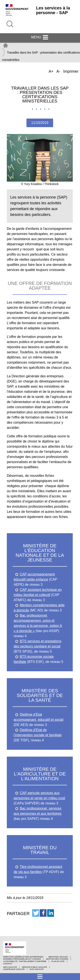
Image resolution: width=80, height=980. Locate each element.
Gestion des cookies (57, 959)
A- (59, 72)
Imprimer (71, 71)
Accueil (6, 46)
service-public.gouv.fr (35, 967)
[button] (36, 913)
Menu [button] (40, 38)
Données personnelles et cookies (22, 959)
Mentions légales (58, 957)
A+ (51, 72)
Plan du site (58, 961)
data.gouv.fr (37, 969)
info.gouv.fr (10, 967)
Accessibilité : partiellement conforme (25, 961)
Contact (8, 964)
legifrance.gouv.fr (14, 969)
